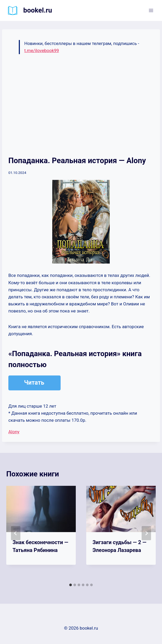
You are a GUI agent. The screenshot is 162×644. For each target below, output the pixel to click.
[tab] (71, 585)
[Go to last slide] (16, 533)
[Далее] (146, 533)
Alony (14, 432)
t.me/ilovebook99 (42, 50)
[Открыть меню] (151, 10)
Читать (34, 383)
